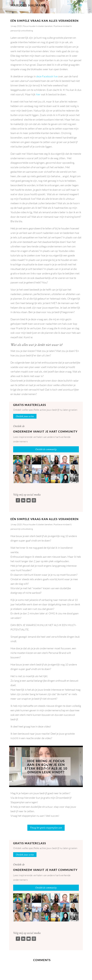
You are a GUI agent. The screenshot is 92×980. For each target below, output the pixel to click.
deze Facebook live (47, 76)
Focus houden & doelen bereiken (38, 26)
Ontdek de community (46, 449)
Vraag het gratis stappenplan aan (46, 828)
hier (38, 94)
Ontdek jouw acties (25, 416)
